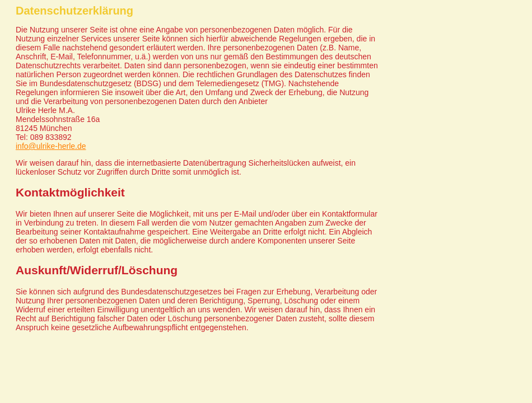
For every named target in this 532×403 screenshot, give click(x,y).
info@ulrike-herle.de (51, 146)
